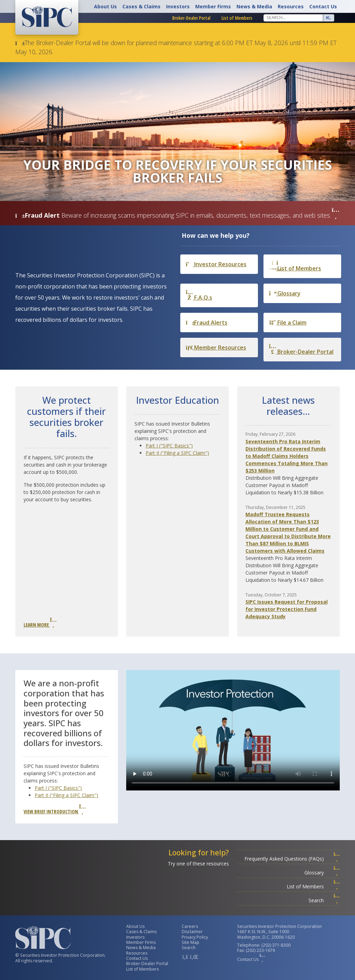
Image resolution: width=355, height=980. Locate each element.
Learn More (40, 623)
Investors (178, 6)
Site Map (191, 942)
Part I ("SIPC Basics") (169, 446)
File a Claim (288, 323)
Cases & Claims (141, 6)
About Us (105, 6)
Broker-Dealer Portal (191, 18)
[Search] (293, 18)
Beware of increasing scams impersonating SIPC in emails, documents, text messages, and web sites (200, 215)
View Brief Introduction (54, 810)
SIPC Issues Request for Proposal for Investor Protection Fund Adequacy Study (287, 609)
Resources (291, 6)
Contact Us (323, 6)
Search (324, 900)
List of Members (237, 18)
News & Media (254, 6)
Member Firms (213, 6)
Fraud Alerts (207, 323)
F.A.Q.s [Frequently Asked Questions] (199, 295)
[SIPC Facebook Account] (185, 957)
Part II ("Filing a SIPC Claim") (177, 453)
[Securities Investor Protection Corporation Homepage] (47, 17)
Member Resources (216, 347)
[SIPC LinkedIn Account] (193, 957)
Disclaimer (192, 932)
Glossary (285, 293)
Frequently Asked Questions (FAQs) (292, 859)
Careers (190, 926)
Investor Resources (216, 264)
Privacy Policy (195, 937)
